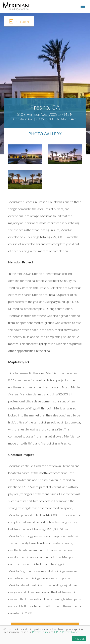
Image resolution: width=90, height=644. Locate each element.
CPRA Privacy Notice (67, 632)
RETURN (19, 22)
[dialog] (45, 635)
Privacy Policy (40, 632)
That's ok (79, 638)
